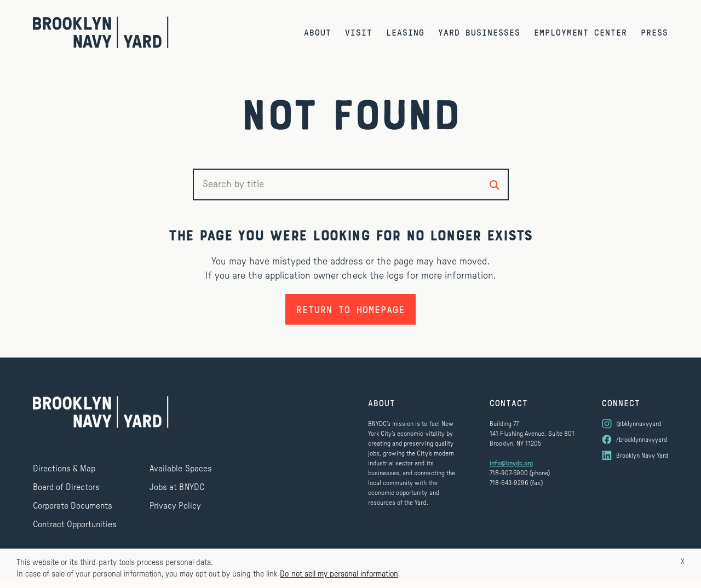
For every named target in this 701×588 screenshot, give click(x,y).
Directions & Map (64, 469)
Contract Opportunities (75, 524)
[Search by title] (495, 185)
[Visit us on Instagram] (635, 424)
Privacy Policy (175, 506)
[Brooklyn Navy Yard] (101, 32)
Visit (359, 32)
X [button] (683, 562)
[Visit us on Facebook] (635, 440)
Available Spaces (180, 469)
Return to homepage (350, 309)
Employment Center (581, 32)
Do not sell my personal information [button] (339, 574)
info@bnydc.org (511, 463)
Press (654, 32)
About (318, 32)
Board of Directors (66, 487)
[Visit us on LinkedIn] (635, 456)
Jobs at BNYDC (177, 487)
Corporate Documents (73, 506)
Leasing (405, 32)
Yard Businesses (479, 32)
